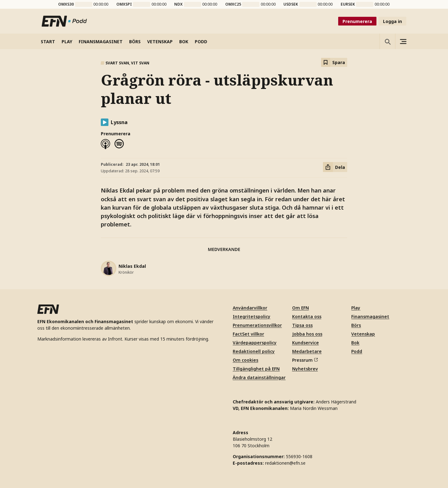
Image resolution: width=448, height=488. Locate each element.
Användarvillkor (250, 308)
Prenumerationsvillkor (257, 325)
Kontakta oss (307, 316)
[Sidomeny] (403, 41)
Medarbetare (307, 351)
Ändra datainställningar (259, 377)
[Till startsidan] (64, 21)
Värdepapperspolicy (255, 343)
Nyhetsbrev (305, 369)
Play (356, 308)
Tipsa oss (302, 325)
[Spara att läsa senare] (334, 62)
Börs (356, 325)
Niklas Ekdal (132, 266)
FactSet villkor (248, 334)
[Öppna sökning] (387, 41)
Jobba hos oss (307, 334)
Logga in (392, 21)
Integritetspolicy (252, 316)
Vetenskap (363, 334)
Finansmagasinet (370, 316)
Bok (355, 343)
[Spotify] (119, 144)
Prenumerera (357, 21)
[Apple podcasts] (105, 144)
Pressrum (305, 360)
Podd (357, 351)
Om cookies (245, 360)
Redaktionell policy (254, 351)
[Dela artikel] (335, 167)
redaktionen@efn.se (285, 463)
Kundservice (306, 343)
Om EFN (301, 308)
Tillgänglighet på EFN (256, 369)
